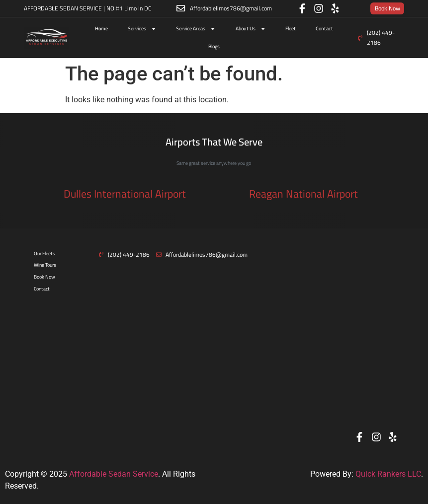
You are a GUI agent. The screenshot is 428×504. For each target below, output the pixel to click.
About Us (251, 29)
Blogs (214, 46)
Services (142, 29)
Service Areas (196, 29)
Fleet (291, 29)
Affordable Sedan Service (114, 474)
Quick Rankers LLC (388, 474)
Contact (324, 29)
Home (101, 29)
